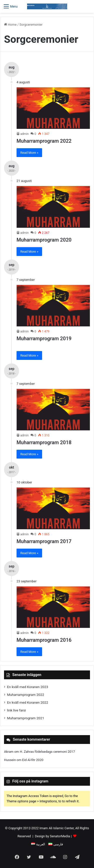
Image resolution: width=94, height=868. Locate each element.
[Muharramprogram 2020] (53, 207)
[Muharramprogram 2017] (53, 508)
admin (24, 134)
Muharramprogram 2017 (44, 541)
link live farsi (16, 710)
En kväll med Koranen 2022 (28, 702)
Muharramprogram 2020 (44, 240)
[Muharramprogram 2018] (53, 410)
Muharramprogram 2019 (44, 338)
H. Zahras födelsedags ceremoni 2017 (47, 752)
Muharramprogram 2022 (44, 141)
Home (10, 25)
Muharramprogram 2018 (44, 442)
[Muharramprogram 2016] (53, 607)
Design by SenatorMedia (52, 836)
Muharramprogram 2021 (26, 718)
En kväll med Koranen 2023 (28, 687)
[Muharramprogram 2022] (53, 108)
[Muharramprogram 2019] (53, 306)
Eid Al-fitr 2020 (33, 760)
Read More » (29, 153)
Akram (9, 752)
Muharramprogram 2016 (44, 640)
